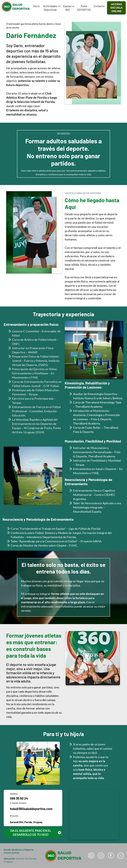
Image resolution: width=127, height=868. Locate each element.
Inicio (36, 6)
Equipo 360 (69, 8)
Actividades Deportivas (52, 8)
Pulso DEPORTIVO (84, 8)
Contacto (99, 6)
